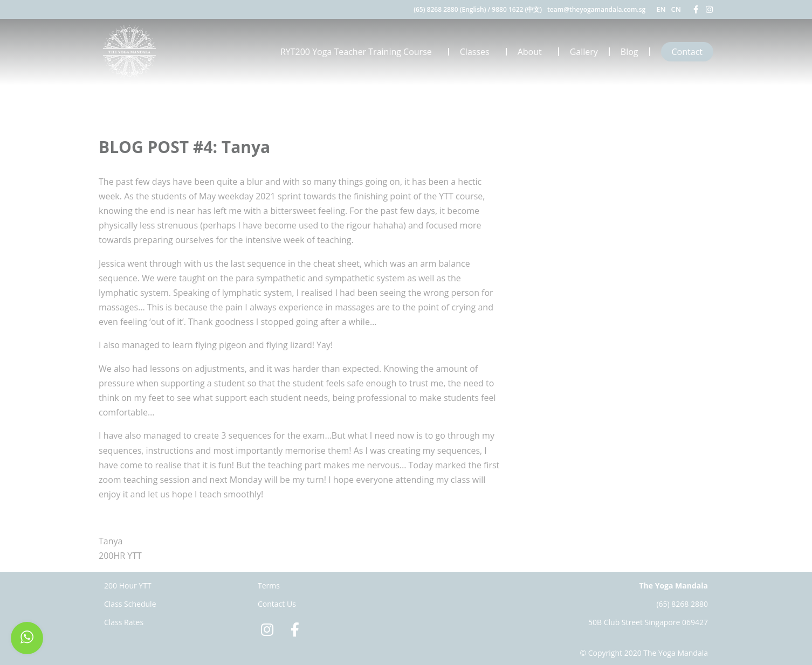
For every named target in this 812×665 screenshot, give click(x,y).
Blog (629, 52)
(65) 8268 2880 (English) (450, 9)
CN (676, 9)
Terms (269, 586)
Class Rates (124, 622)
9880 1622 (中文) (517, 9)
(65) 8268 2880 (682, 604)
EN (661, 9)
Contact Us (277, 604)
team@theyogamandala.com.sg (596, 9)
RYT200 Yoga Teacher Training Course (359, 52)
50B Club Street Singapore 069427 (648, 622)
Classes (477, 52)
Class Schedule (130, 604)
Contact (687, 52)
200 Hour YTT (128, 586)
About (532, 52)
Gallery (584, 52)
